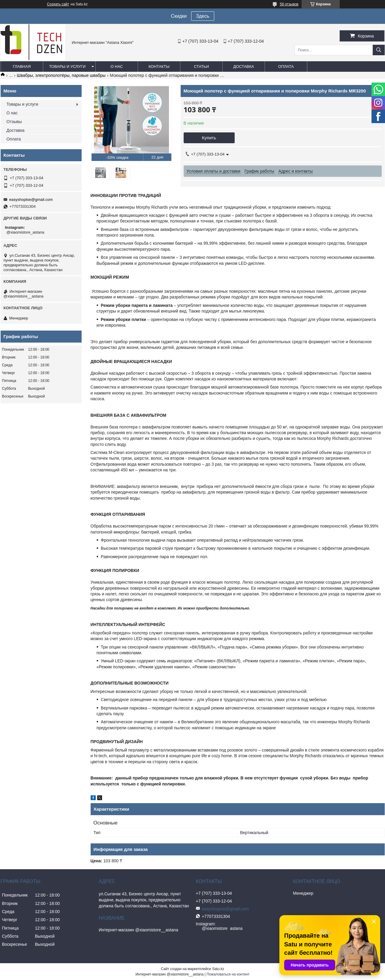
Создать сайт (58, 4)
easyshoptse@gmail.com (31, 200)
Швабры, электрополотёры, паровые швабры (61, 75)
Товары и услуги (68, 67)
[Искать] (379, 50)
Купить (209, 138)
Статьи (201, 67)
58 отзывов (289, 4)
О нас (117, 67)
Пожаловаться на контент (228, 974)
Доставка (244, 67)
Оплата (286, 67)
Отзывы (14, 122)
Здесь (203, 16)
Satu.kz (218, 969)
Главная (22, 67)
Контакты (159, 67)
